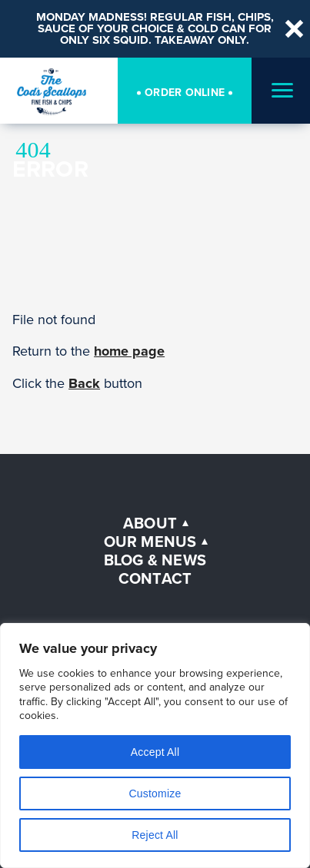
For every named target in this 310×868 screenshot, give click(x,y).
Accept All (155, 752)
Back (84, 383)
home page (129, 351)
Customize (155, 793)
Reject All (155, 835)
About (150, 523)
